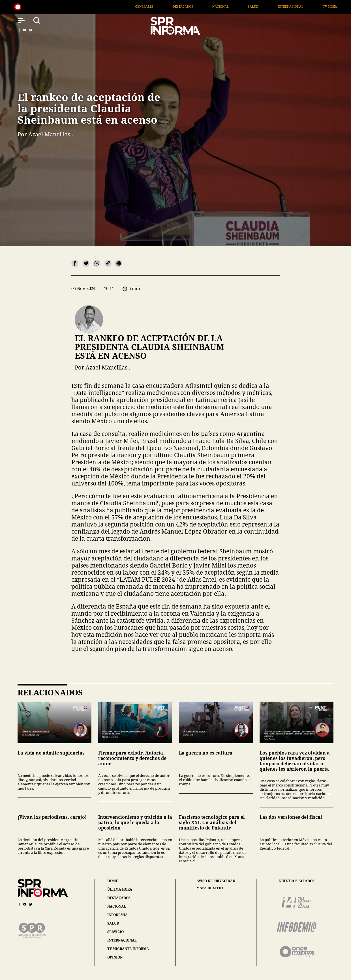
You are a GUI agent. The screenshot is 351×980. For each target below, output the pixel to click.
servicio (115, 932)
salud (113, 923)
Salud (301, 6)
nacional (117, 906)
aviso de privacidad (216, 881)
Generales (192, 6)
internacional (122, 940)
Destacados (230, 6)
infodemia (117, 915)
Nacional (268, 6)
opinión (115, 957)
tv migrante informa (128, 949)
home (113, 881)
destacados (119, 898)
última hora (120, 889)
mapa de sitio (210, 888)
